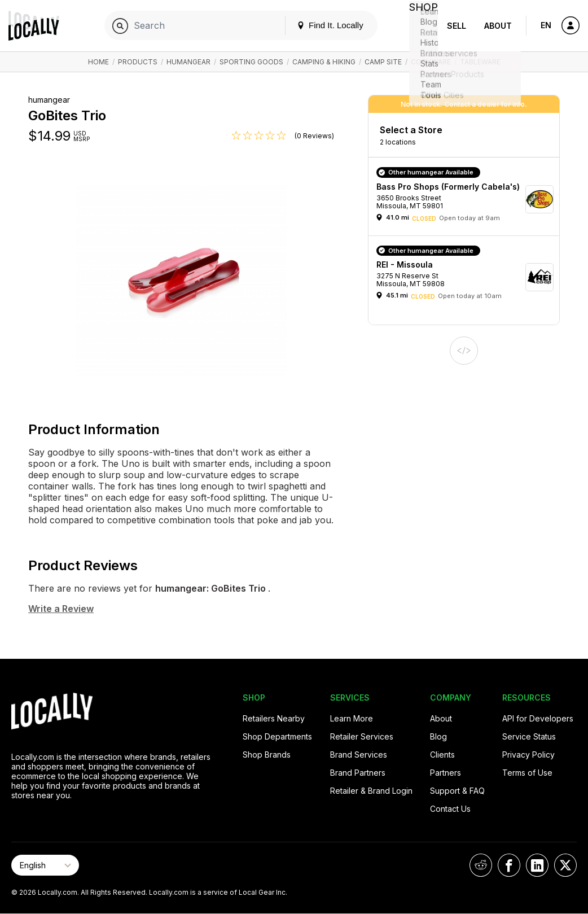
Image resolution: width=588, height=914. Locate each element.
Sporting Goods (251, 62)
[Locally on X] (565, 865)
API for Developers (538, 718)
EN (546, 25)
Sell (457, 26)
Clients (442, 755)
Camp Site (383, 62)
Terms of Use (527, 773)
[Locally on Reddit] (481, 865)
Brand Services (359, 755)
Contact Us (450, 809)
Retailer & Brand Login (371, 791)
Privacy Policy (528, 755)
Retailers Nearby (274, 718)
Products (138, 62)
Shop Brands (267, 755)
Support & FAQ (457, 791)
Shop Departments (277, 736)
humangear (188, 62)
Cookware (431, 62)
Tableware (480, 62)
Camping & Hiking (324, 62)
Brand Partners (358, 773)
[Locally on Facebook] (509, 865)
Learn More (352, 718)
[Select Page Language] (45, 865)
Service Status (529, 736)
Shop (418, 26)
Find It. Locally (318, 25)
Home (98, 62)
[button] (468, 199)
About (498, 26)
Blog (438, 736)
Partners (446, 773)
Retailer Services (362, 736)
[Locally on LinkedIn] (537, 865)
